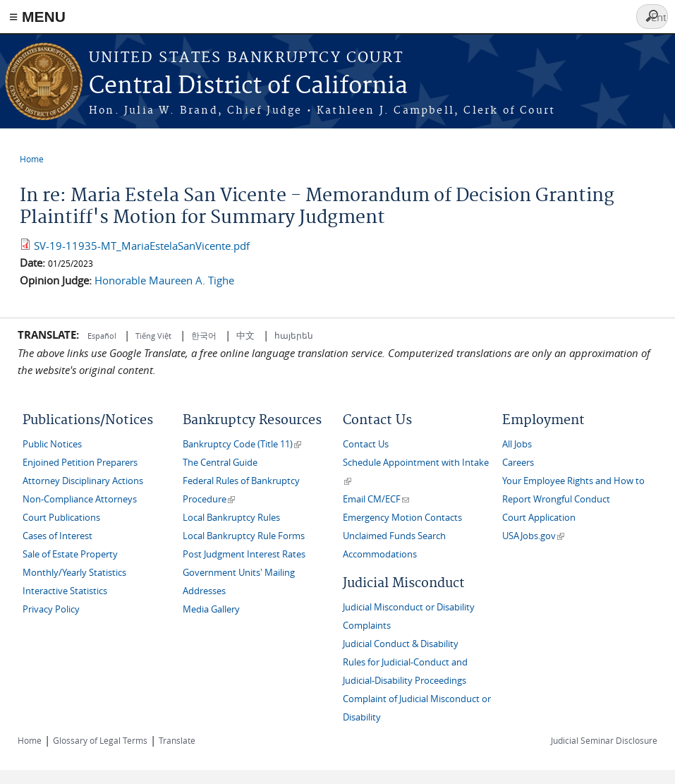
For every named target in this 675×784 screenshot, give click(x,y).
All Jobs (517, 444)
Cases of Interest (57, 536)
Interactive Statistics (65, 591)
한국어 (204, 335)
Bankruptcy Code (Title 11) (242, 444)
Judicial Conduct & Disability (401, 644)
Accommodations (380, 554)
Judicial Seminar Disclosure (604, 740)
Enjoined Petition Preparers (80, 463)
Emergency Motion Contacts (402, 518)
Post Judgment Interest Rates (244, 554)
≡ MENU (37, 17)
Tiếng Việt (153, 336)
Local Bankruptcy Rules (231, 518)
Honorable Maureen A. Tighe (164, 280)
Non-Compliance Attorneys (80, 499)
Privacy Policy (51, 609)
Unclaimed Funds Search (394, 536)
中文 (245, 335)
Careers (518, 463)
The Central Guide (220, 463)
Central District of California (248, 86)
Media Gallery (211, 609)
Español (103, 336)
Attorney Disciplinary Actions (83, 481)
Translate (177, 740)
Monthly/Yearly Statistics (74, 573)
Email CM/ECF (376, 499)
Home (32, 159)
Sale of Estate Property (70, 554)
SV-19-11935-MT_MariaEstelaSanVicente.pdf (142, 246)
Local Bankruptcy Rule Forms (244, 536)
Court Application (539, 518)
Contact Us (366, 444)
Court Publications (61, 518)
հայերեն (294, 335)
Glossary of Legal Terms (100, 740)
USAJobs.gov (533, 536)
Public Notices (52, 444)
